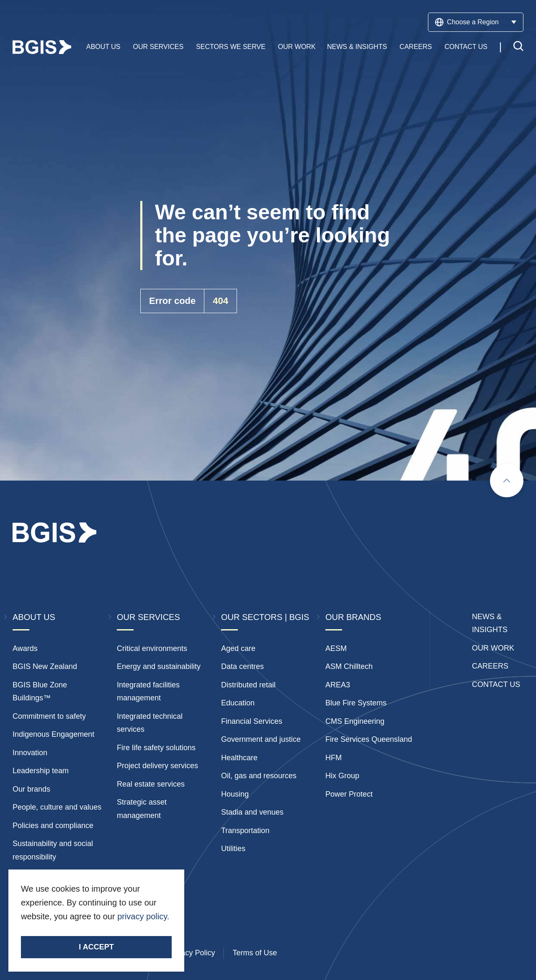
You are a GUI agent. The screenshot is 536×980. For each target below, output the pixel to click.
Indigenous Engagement (53, 734)
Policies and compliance (53, 826)
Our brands (31, 789)
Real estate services (151, 784)
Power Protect (349, 794)
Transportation (245, 831)
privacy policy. (143, 916)
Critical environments (152, 648)
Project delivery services (157, 766)
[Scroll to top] (507, 481)
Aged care (238, 648)
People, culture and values (57, 807)
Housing (235, 794)
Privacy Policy (191, 953)
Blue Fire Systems (356, 703)
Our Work (297, 47)
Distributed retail (248, 685)
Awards (25, 648)
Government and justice (261, 739)
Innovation (30, 753)
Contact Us (466, 47)
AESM (336, 648)
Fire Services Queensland (369, 739)
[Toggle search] (518, 48)
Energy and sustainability (159, 666)
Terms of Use (255, 953)
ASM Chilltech (349, 666)
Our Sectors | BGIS (265, 617)
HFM (334, 758)
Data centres (242, 666)
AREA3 (338, 685)
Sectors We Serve (231, 47)
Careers (416, 47)
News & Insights (357, 47)
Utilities (233, 849)
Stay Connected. (53, 931)
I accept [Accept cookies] (96, 947)
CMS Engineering (355, 721)
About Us (103, 47)
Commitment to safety (49, 716)
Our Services (158, 47)
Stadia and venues (252, 812)
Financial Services (252, 721)
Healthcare (239, 758)
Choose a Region (476, 22)
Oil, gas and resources (259, 776)
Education (238, 703)
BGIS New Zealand (45, 666)
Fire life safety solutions (156, 748)
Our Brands (353, 617)
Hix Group (342, 776)
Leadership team (41, 771)
